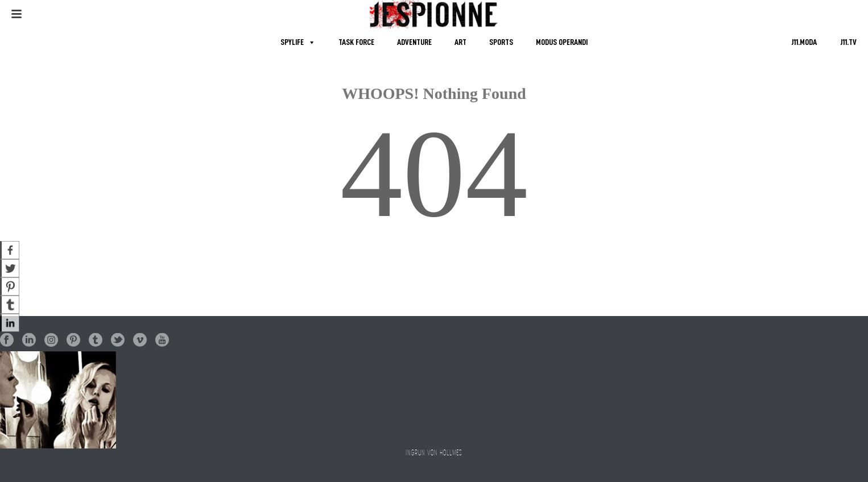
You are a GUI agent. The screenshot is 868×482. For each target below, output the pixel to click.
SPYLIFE (292, 42)
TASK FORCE (356, 42)
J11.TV (848, 42)
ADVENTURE (414, 42)
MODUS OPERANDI (562, 42)
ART (460, 42)
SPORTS (501, 42)
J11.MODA (804, 42)
